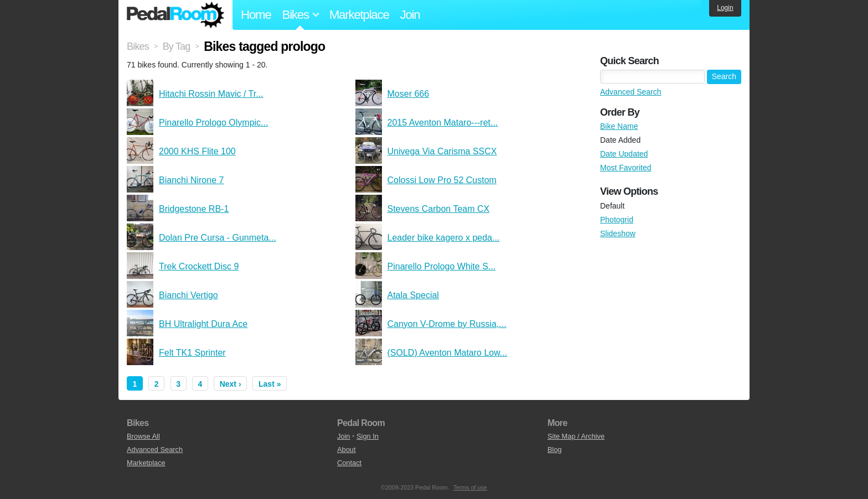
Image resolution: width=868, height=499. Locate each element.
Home (256, 15)
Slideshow (618, 233)
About (346, 449)
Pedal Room (175, 15)
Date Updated (624, 154)
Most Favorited (626, 168)
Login (725, 8)
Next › (231, 384)
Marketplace (359, 15)
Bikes (138, 46)
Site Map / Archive (576, 436)
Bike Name (619, 126)
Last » (270, 384)
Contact (349, 463)
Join (410, 15)
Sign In (368, 436)
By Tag (177, 46)
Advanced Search (631, 92)
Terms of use (470, 487)
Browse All (143, 436)
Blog (555, 449)
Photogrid (617, 220)
